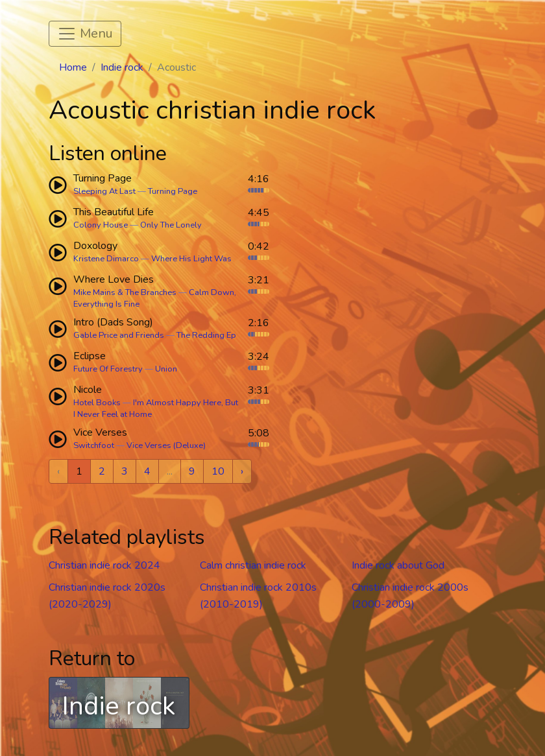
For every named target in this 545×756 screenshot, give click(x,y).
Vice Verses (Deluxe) (166, 445)
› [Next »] (242, 471)
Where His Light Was (191, 259)
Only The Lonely (171, 225)
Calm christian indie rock (253, 565)
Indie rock (122, 67)
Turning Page (173, 191)
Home (73, 67)
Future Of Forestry (108, 369)
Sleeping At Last (104, 191)
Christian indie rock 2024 (104, 565)
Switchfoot (94, 445)
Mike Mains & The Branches (125, 292)
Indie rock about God (398, 565)
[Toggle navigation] (85, 34)
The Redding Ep (206, 335)
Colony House (101, 225)
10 (218, 471)
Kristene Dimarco (106, 259)
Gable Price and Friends (119, 335)
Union (166, 369)
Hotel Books (97, 403)
